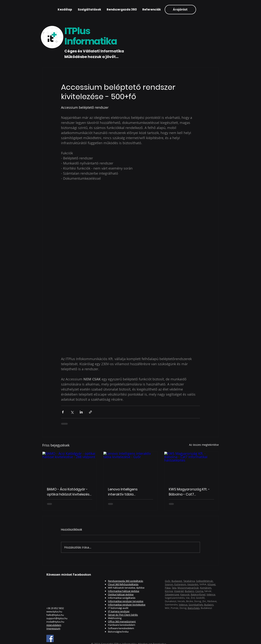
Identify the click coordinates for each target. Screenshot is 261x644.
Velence (211, 594)
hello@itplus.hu (55, 615)
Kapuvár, (185, 594)
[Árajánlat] (180, 10)
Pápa (168, 588)
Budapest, (177, 581)
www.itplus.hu (54, 612)
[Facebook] (50, 638)
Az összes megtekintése (204, 445)
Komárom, (206, 588)
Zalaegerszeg (172, 594)
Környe (169, 591)
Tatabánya (189, 581)
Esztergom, (180, 584)
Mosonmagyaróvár (188, 588)
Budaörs (189, 591)
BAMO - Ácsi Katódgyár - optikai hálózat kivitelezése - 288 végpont (69, 492)
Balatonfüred (198, 594)
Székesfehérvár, (205, 581)
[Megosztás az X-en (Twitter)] (72, 412)
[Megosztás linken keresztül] (90, 412)
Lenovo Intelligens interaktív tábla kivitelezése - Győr (123, 492)
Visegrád (179, 591)
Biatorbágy (194, 608)
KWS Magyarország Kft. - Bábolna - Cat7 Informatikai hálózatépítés (191, 492)
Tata (174, 588)
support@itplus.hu (57, 618)
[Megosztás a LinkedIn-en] (81, 412)
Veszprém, (193, 584)
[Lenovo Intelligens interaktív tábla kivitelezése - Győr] (131, 467)
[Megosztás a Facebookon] (63, 412)
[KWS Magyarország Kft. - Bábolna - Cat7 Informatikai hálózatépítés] (191, 467)
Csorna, (200, 591)
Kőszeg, (212, 584)
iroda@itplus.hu (55, 622)
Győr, (168, 581)
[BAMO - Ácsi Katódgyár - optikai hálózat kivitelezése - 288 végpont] (70, 467)
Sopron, (169, 584)
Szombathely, (196, 605)
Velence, (183, 605)
